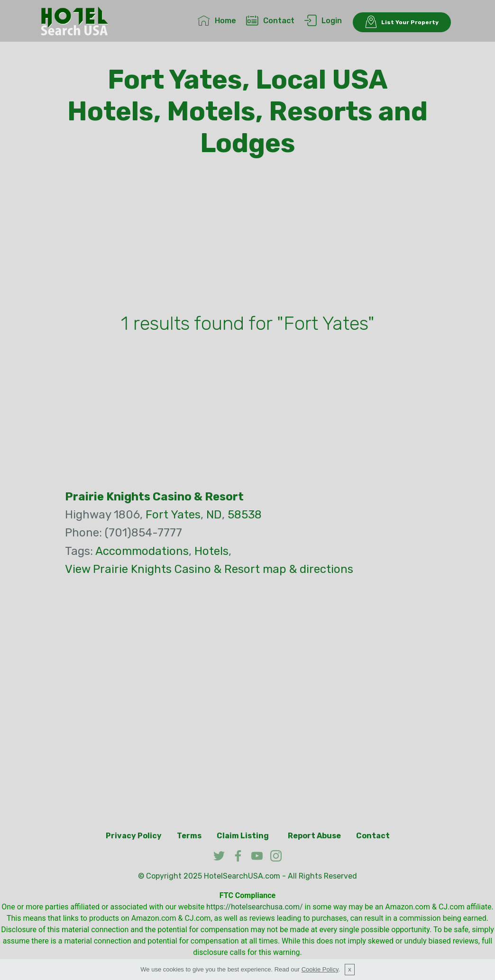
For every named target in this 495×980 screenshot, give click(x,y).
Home (217, 21)
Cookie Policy (320, 969)
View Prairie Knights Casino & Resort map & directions (209, 569)
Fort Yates (173, 515)
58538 (245, 515)
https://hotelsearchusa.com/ (254, 907)
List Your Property (402, 22)
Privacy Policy (134, 836)
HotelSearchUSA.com (242, 876)
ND (214, 515)
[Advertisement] (247, 237)
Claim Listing (243, 836)
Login (323, 21)
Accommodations (142, 551)
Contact (270, 21)
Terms (189, 836)
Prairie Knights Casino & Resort (154, 497)
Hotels (211, 551)
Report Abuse (314, 836)
